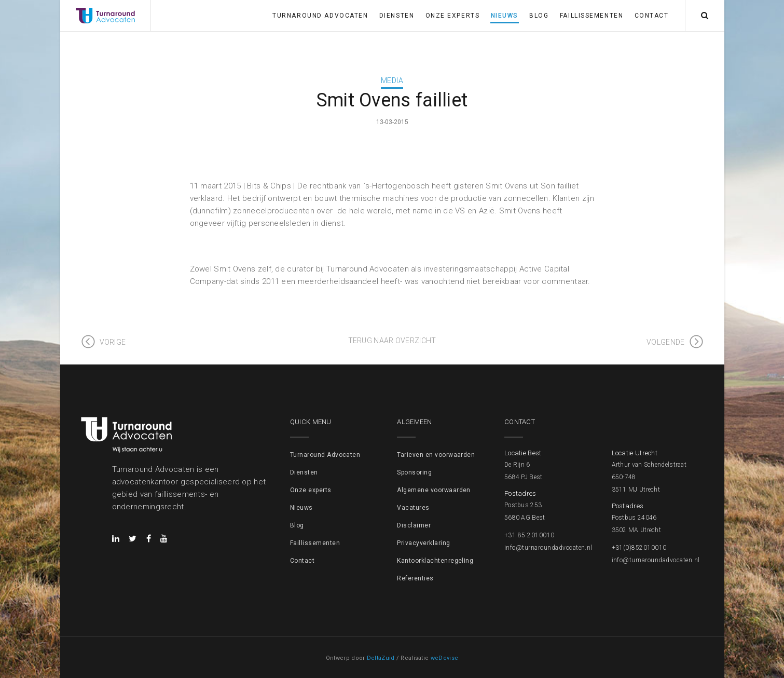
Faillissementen (592, 16)
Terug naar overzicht (392, 341)
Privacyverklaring (423, 543)
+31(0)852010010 (639, 548)
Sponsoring (414, 472)
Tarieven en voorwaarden (436, 455)
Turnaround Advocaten (320, 16)
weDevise (444, 658)
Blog (539, 16)
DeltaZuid (381, 658)
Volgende (665, 342)
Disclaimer (414, 525)
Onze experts (453, 16)
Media (392, 80)
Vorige (113, 342)
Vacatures (413, 508)
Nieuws (505, 16)
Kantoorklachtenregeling (435, 561)
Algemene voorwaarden (434, 490)
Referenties (415, 578)
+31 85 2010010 (529, 535)
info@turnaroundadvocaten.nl (548, 548)
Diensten (397, 16)
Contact (652, 16)
